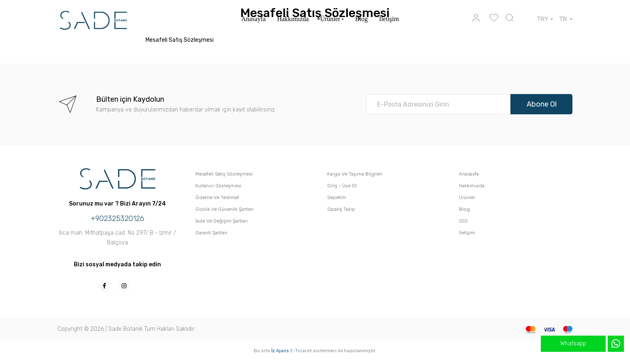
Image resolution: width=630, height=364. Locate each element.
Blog (361, 19)
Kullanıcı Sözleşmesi (218, 186)
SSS (463, 221)
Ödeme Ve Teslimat (217, 197)
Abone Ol (542, 104)
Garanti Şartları (211, 233)
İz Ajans (280, 351)
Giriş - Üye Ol (342, 186)
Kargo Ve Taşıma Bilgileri (355, 174)
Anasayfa (253, 19)
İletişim (389, 19)
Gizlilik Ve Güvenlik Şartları (225, 209)
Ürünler (330, 19)
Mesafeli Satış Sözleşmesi (224, 174)
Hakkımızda (293, 19)
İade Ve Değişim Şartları (222, 221)
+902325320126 (118, 218)
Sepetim (337, 197)
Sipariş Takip (341, 209)
